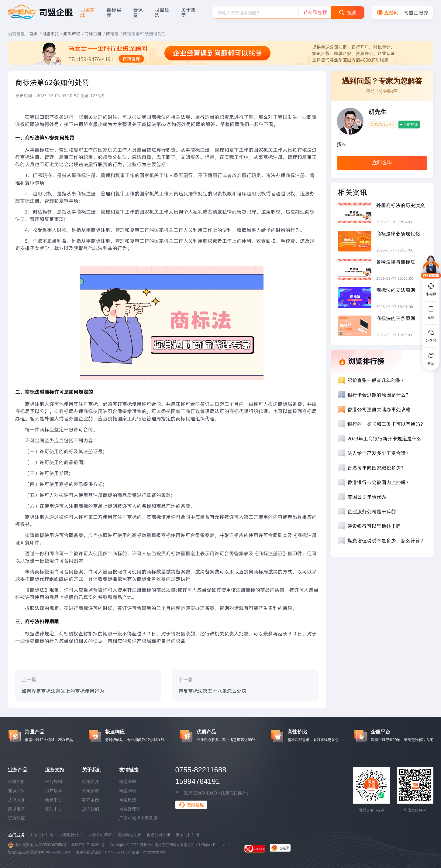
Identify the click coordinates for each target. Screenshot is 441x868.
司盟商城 (128, 781)
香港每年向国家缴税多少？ (377, 468)
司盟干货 (50, 34)
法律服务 (16, 800)
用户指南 (53, 791)
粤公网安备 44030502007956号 (41, 845)
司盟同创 (128, 791)
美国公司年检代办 (367, 497)
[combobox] (256, 12)
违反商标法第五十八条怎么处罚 (212, 691)
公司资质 (91, 791)
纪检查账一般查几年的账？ (377, 380)
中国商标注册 (42, 835)
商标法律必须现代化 (398, 234)
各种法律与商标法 (396, 262)
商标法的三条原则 (396, 318)
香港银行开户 (71, 835)
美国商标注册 (129, 835)
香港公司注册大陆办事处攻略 (379, 409)
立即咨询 (382, 163)
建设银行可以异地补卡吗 (374, 526)
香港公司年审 (100, 835)
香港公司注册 (158, 835)
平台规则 (53, 781)
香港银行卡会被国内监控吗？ (379, 482)
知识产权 (72, 34)
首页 (33, 34)
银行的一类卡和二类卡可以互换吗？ (386, 424)
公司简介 (91, 781)
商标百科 (93, 34)
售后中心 (53, 809)
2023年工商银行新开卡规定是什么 (384, 439)
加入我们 (91, 809)
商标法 (112, 34)
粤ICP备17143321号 (88, 845)
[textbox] (256, 13)
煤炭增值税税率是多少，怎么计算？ (386, 541)
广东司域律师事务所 (138, 818)
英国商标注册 (188, 835)
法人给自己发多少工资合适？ (379, 453)
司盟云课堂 (130, 809)
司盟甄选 (128, 800)
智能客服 (191, 805)
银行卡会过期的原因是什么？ (379, 395)
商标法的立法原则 (396, 290)
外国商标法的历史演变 (401, 205)
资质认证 (16, 818)
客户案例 (91, 800)
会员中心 (53, 800)
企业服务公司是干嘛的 (372, 511)
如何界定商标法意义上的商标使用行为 (63, 691)
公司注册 (16, 781)
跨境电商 (16, 809)
